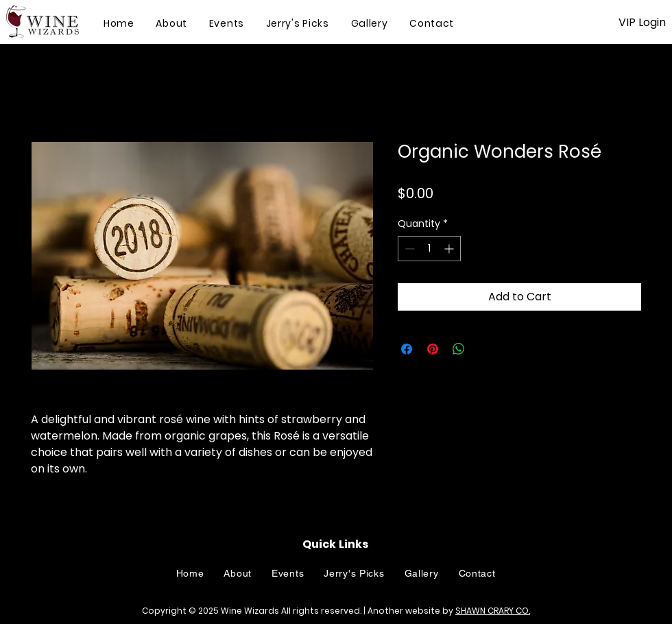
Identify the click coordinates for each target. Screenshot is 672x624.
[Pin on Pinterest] (433, 349)
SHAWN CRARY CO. (493, 611)
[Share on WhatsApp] (459, 349)
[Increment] (450, 249)
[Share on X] (485, 349)
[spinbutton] (429, 249)
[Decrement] (408, 249)
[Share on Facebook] (407, 349)
